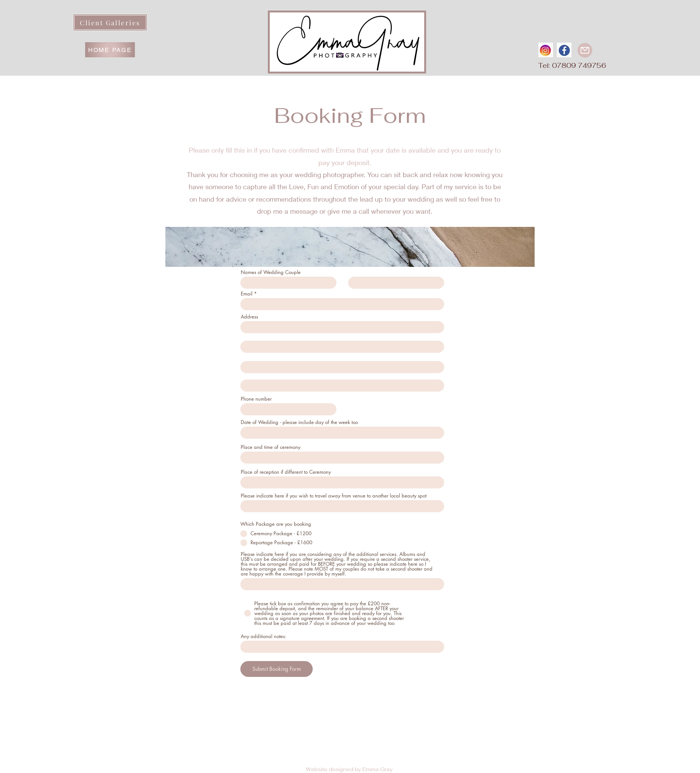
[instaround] (546, 50)
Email (247, 294)
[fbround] (564, 50)
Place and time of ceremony (271, 447)
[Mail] (585, 50)
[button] (505, 13)
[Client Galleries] (110, 22)
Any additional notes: (264, 636)
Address (249, 317)
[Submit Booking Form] (277, 669)
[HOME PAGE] (110, 50)
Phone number (256, 399)
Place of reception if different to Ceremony (286, 472)
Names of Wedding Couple (271, 272)
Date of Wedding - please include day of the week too (299, 422)
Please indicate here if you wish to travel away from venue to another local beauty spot (334, 496)
